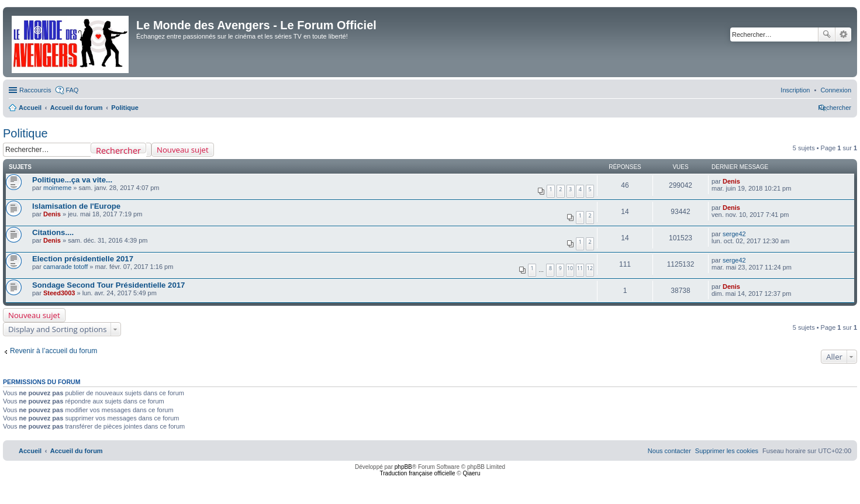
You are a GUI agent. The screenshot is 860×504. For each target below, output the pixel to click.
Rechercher (827, 34)
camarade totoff (65, 267)
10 (570, 268)
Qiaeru (471, 473)
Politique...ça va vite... (72, 180)
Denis (731, 181)
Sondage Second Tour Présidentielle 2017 (108, 285)
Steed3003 (59, 293)
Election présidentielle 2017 (83, 259)
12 (590, 268)
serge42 (734, 234)
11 (580, 268)
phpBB (403, 467)
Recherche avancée (843, 34)
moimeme (57, 188)
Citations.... (53, 232)
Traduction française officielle (418, 473)
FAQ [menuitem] (72, 90)
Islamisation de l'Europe (76, 206)
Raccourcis (35, 90)
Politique (25, 133)
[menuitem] (836, 90)
